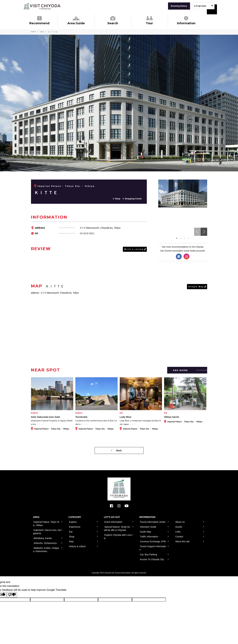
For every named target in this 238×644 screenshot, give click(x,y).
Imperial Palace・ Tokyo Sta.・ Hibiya (67, 186)
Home (34, 32)
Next (204, 232)
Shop (118, 199)
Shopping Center (133, 199)
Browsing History (179, 6)
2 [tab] (181, 238)
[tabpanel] (183, 194)
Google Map (196, 287)
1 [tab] (177, 238)
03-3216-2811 (88, 233)
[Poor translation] (12, 595)
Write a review (133, 249)
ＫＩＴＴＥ (48, 192)
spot (43, 32)
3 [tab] (185, 238)
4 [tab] (189, 238)
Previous (197, 232)
